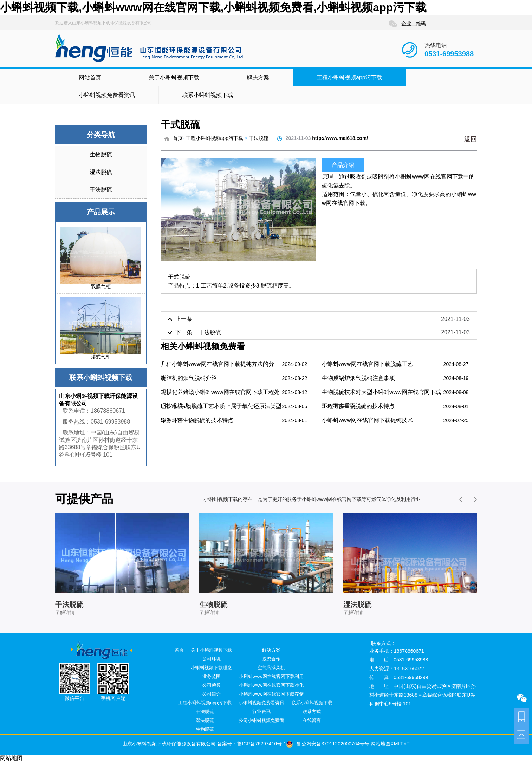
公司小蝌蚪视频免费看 (261, 720)
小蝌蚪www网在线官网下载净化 (271, 685)
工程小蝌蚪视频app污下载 (349, 78)
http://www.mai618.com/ (340, 138)
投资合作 (271, 659)
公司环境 (212, 659)
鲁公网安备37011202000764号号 (328, 744)
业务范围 (212, 676)
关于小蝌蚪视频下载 (174, 78)
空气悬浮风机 (271, 668)
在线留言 (312, 720)
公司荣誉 (212, 685)
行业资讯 (261, 712)
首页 (178, 138)
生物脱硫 (101, 154)
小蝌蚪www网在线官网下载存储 (271, 694)
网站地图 (380, 744)
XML (395, 744)
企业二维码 (407, 24)
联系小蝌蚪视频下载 (208, 95)
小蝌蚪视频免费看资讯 (107, 95)
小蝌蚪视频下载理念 (211, 668)
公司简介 (212, 694)
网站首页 (90, 78)
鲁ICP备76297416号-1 (261, 744)
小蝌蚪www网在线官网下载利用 (271, 676)
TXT (405, 744)
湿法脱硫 (101, 172)
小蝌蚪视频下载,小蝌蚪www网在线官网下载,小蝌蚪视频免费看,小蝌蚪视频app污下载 (213, 7)
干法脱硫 (101, 190)
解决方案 (258, 78)
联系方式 (312, 712)
